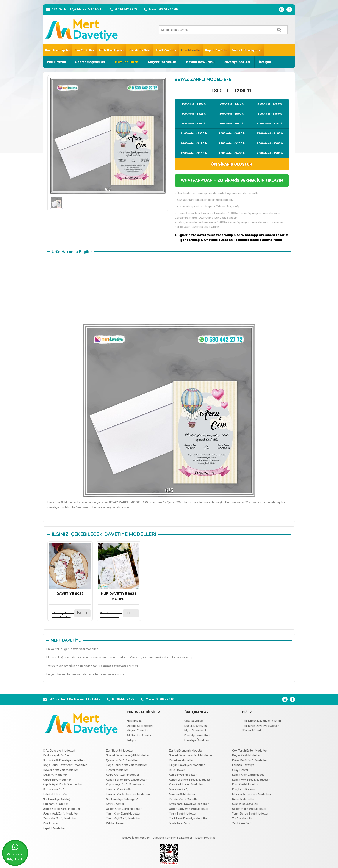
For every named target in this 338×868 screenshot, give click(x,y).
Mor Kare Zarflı (179, 790)
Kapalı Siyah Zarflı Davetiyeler (63, 785)
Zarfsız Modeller (243, 819)
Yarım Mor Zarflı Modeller (59, 819)
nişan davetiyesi (149, 657)
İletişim (265, 62)
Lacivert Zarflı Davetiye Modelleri (128, 794)
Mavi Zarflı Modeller (182, 794)
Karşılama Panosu (244, 790)
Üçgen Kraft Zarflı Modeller (124, 809)
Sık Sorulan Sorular (139, 736)
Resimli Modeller (243, 799)
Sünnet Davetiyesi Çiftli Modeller (128, 755)
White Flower (115, 823)
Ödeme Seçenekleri (91, 62)
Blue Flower (177, 770)
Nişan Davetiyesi (195, 731)
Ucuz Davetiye (194, 721)
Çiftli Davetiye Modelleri (59, 751)
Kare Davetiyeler (58, 50)
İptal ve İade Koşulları (136, 838)
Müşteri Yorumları (163, 62)
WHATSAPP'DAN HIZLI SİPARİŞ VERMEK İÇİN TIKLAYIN (232, 180)
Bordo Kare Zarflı (54, 790)
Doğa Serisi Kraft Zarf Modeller (127, 765)
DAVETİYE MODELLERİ (130, 534)
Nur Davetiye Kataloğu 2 (122, 799)
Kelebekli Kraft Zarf (56, 794)
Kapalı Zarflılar (216, 50)
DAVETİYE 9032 (70, 570)
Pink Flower (51, 823)
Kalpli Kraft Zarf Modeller (123, 775)
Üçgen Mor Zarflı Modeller (249, 809)
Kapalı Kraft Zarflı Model (248, 775)
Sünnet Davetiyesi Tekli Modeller (191, 755)
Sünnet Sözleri (251, 731)
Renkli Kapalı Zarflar (56, 755)
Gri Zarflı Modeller (55, 775)
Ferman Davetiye (243, 765)
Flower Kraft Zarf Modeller (60, 770)
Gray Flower (240, 770)
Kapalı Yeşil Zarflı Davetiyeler (125, 785)
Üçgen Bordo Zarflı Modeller (62, 809)
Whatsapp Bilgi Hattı (15, 852)
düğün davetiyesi (73, 649)
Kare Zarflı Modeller (245, 785)
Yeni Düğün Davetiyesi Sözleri (261, 721)
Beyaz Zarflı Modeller (246, 755)
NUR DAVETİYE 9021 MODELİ (119, 572)
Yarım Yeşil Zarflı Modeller (123, 819)
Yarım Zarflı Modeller (183, 814)
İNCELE (82, 613)
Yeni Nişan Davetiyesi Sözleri (261, 726)
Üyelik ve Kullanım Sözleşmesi (172, 838)
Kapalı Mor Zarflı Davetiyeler (251, 780)
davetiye (105, 674)
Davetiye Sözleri (237, 62)
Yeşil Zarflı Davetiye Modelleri (189, 819)
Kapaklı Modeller (54, 828)
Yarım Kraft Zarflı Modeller (123, 814)
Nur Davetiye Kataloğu (58, 799)
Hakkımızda (57, 62)
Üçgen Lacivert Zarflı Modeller (189, 809)
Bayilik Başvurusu (200, 62)
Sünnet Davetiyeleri (247, 50)
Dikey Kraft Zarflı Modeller (250, 760)
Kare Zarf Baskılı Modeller (186, 785)
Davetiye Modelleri (197, 736)
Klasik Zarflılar (140, 50)
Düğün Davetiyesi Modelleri (187, 765)
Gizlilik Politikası (206, 838)
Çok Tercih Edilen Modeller (250, 751)
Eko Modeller (84, 50)
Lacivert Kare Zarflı (118, 790)
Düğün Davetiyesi (196, 726)
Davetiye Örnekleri (197, 740)
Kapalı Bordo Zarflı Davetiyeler (126, 780)
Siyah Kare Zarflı (180, 823)
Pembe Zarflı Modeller (184, 799)
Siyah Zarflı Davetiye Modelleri (189, 804)
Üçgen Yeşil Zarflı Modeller (60, 814)
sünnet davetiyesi (113, 666)
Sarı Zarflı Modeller (56, 804)
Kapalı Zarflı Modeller (57, 780)
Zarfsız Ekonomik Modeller (186, 751)
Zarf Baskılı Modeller (120, 751)
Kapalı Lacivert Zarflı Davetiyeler (190, 780)
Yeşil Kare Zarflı (242, 823)
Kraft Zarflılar (166, 50)
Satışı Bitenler (115, 804)
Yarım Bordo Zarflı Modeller (250, 814)
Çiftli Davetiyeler (111, 50)
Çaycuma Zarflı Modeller (122, 760)
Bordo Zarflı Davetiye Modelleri (64, 760)
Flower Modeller (117, 770)
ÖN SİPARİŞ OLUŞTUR (232, 164)
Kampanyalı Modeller (183, 775)
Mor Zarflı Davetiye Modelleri (251, 794)
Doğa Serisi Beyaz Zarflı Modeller (65, 765)
